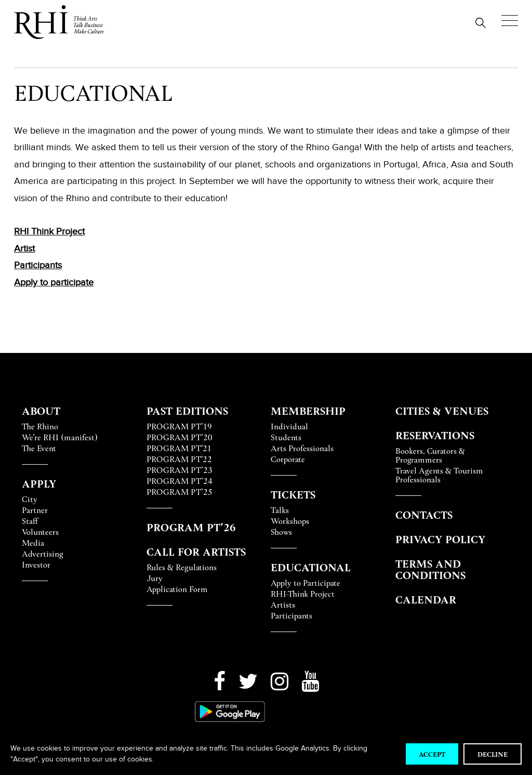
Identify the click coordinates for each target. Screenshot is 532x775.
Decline (493, 754)
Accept (432, 754)
